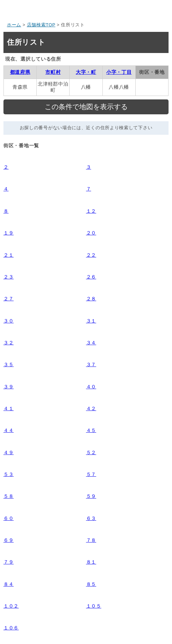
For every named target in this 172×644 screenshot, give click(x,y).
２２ (91, 255)
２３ (8, 277)
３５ (8, 364)
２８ (91, 299)
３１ (91, 321)
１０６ (11, 628)
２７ (8, 299)
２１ (8, 255)
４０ (91, 387)
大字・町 (86, 72)
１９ (8, 233)
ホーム (14, 25)
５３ (8, 474)
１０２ (11, 606)
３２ (8, 343)
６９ (8, 540)
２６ (91, 277)
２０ (91, 233)
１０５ (94, 606)
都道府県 (20, 72)
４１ (8, 408)
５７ (91, 474)
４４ (8, 430)
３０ (8, 321)
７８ (91, 540)
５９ (91, 496)
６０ (8, 518)
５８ (8, 496)
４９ (8, 452)
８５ (91, 584)
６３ (91, 518)
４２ (91, 408)
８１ (91, 562)
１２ (91, 211)
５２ (91, 452)
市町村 (53, 72)
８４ (8, 584)
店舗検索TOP (41, 25)
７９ (8, 562)
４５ (91, 430)
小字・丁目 (119, 72)
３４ (91, 343)
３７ (91, 364)
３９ (8, 387)
